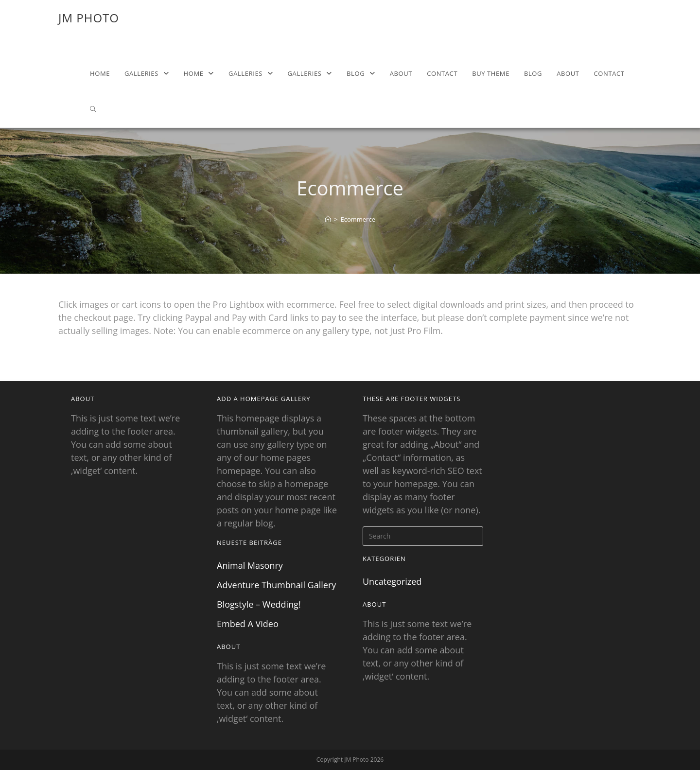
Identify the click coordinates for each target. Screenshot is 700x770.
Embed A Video (248, 624)
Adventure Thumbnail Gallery (276, 585)
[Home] (328, 219)
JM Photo (89, 18)
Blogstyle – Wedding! (259, 604)
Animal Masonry (250, 565)
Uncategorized (392, 581)
